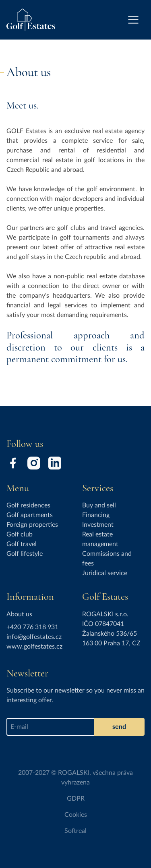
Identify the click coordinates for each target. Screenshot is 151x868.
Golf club (20, 534)
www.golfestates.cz (34, 647)
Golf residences (28, 505)
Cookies (76, 815)
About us (19, 614)
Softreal (75, 831)
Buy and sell (99, 505)
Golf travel (22, 544)
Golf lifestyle (25, 554)
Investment (98, 525)
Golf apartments (30, 515)
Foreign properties (32, 525)
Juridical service (105, 573)
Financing (96, 515)
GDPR (76, 799)
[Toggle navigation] (133, 20)
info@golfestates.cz (34, 637)
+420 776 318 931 (32, 627)
